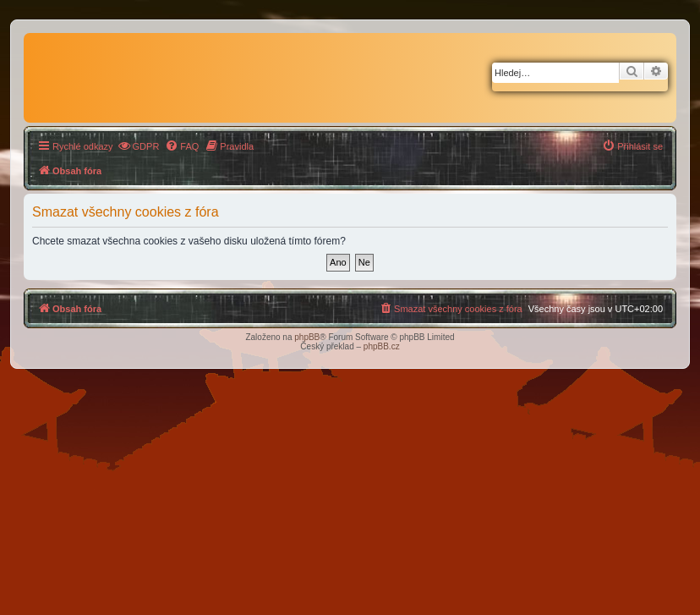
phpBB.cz (382, 346)
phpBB (307, 337)
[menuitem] (139, 146)
